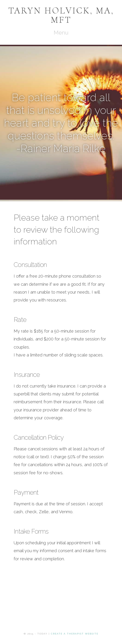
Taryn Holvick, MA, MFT (61, 15)
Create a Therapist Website (75, 634)
